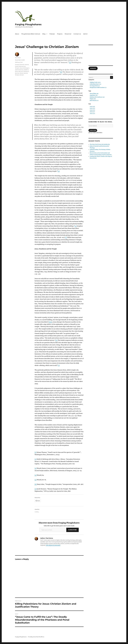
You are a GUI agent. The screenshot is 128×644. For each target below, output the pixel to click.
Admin (85, 34)
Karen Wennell (19, 71)
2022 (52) (92, 113)
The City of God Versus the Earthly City (100, 144)
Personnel (68, 34)
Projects (60, 34)
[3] (59, 171)
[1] (70, 62)
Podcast (52, 34)
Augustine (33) (94, 95)
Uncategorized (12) (95, 86)
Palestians (26, 71)
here (50, 322)
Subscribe (72, 530)
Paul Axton (18, 58)
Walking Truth (19, 62)
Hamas (27, 65)
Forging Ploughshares (28, 24)
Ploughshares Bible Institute (31, 34)
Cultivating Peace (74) (95, 84)
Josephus (26, 70)
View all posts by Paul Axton (53, 545)
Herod (17, 66)
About (17, 34)
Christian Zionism (20, 65)
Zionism (22, 75)
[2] (61, 72)
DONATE (93, 68)
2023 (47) (92, 112)
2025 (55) (92, 108)
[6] (56, 340)
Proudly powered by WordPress (36, 637)
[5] (66, 237)
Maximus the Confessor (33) (97, 97)
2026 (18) (92, 107)
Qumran (17, 73)
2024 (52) (92, 110)
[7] (59, 365)
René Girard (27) (94, 101)
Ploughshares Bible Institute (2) (98, 88)
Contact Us (77, 34)
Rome (22, 73)
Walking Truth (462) (95, 82)
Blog (44, 34)
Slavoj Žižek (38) (94, 94)
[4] (76, 226)
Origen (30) (93, 99)
